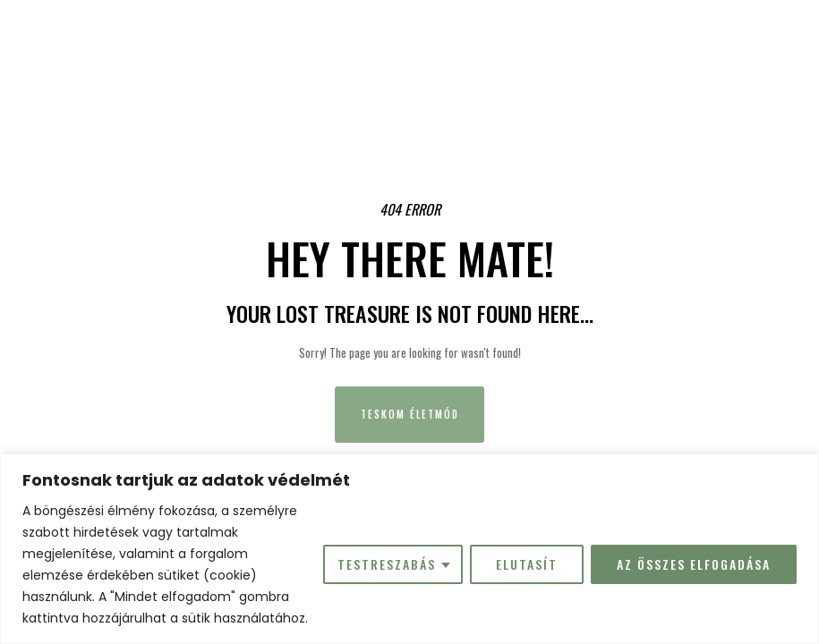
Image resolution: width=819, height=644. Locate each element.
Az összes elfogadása (694, 564)
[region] (409, 549)
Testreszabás (387, 564)
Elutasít (527, 564)
